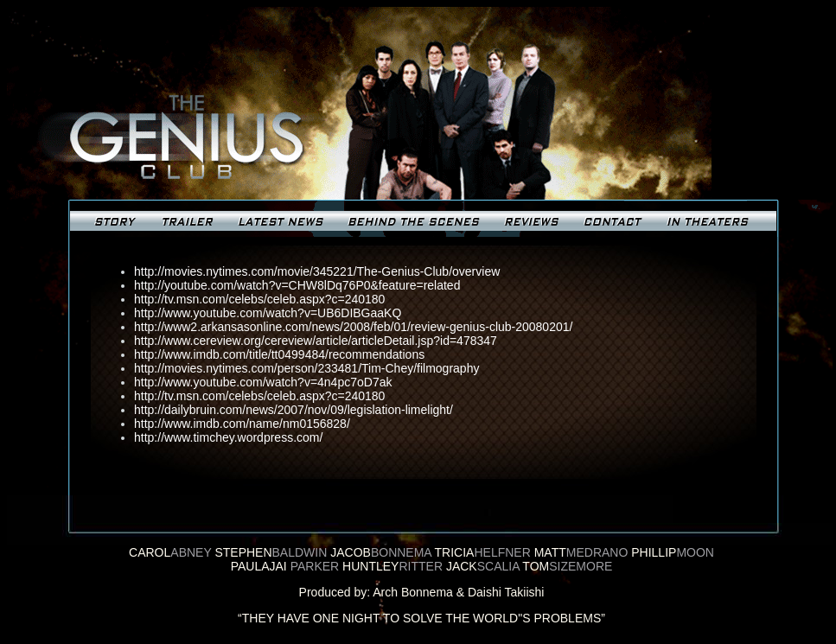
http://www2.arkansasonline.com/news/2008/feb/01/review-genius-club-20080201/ (353, 327)
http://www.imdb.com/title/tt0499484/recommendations (279, 354)
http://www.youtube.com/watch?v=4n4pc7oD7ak (263, 382)
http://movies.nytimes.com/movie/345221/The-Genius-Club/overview (317, 271)
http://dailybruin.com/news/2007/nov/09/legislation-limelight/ (294, 410)
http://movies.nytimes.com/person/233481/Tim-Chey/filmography (306, 368)
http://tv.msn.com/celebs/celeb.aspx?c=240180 (259, 299)
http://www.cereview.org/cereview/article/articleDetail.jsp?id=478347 (316, 341)
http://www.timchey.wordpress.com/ (228, 437)
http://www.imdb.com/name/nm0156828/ (242, 424)
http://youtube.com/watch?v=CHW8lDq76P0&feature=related (297, 285)
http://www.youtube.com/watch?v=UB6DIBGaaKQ (268, 313)
